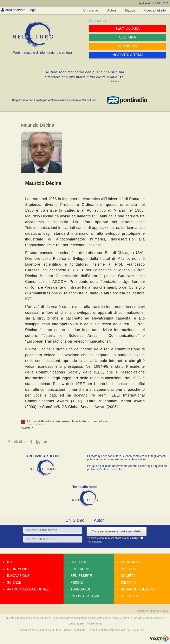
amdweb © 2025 (159, 611)
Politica (128, 569)
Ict (10, 562)
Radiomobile (18, 569)
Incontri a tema (85, 596)
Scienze (14, 583)
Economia (130, 562)
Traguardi (80, 589)
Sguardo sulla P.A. (138, 589)
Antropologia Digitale (28, 589)
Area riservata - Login (21, 10)
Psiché (77, 583)
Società (128, 576)
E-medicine (80, 569)
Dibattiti (129, 583)
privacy (135, 538)
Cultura (78, 562)
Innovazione (18, 576)
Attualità (130, 596)
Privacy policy (94, 624)
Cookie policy (76, 624)
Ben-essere (81, 576)
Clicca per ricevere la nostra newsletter (116, 531)
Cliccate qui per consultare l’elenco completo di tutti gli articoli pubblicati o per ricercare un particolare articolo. (126, 458)
